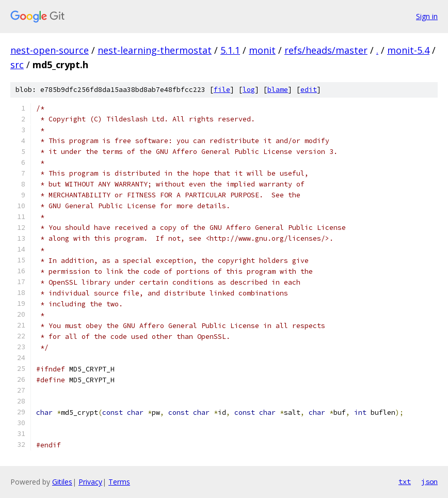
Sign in (427, 16)
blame (278, 90)
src (17, 65)
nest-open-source (50, 50)
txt (405, 481)
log (249, 90)
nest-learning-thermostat (155, 50)
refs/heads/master (326, 50)
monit (262, 50)
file (222, 90)
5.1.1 (230, 50)
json (429, 481)
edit (309, 90)
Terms (119, 482)
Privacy (90, 482)
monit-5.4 (408, 50)
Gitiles (62, 482)
